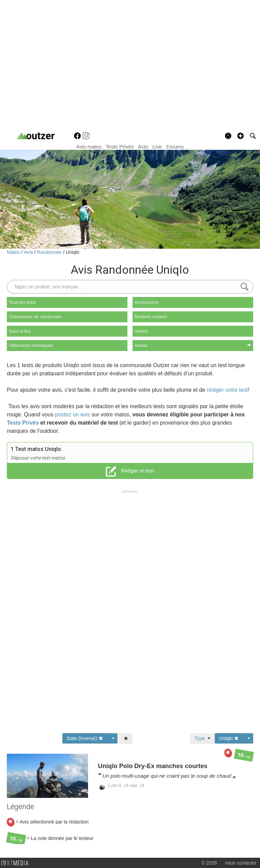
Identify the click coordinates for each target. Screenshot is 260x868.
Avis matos (89, 147)
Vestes (141, 331)
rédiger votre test (227, 390)
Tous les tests (22, 302)
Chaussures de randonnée (35, 317)
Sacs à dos (20, 331)
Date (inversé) (85, 738)
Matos (14, 252)
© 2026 (209, 863)
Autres (193, 345)
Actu (143, 147)
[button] (240, 136)
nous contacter (241, 863)
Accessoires (147, 302)
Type (202, 738)
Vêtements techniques (31, 345)
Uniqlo (73, 252)
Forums (175, 147)
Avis (29, 252)
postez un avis (73, 414)
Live (157, 147)
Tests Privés (120, 147)
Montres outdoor (151, 317)
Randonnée (50, 252)
